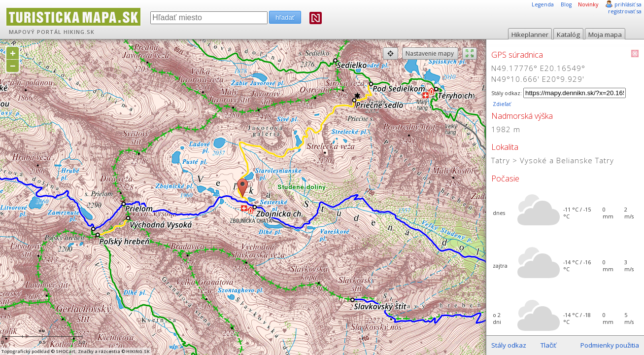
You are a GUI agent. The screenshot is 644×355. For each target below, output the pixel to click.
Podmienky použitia (610, 345)
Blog (566, 4)
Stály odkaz (509, 345)
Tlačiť (548, 345)
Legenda (543, 4)
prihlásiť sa (628, 4)
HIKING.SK (79, 32)
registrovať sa (625, 11)
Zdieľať (501, 104)
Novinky (588, 4)
